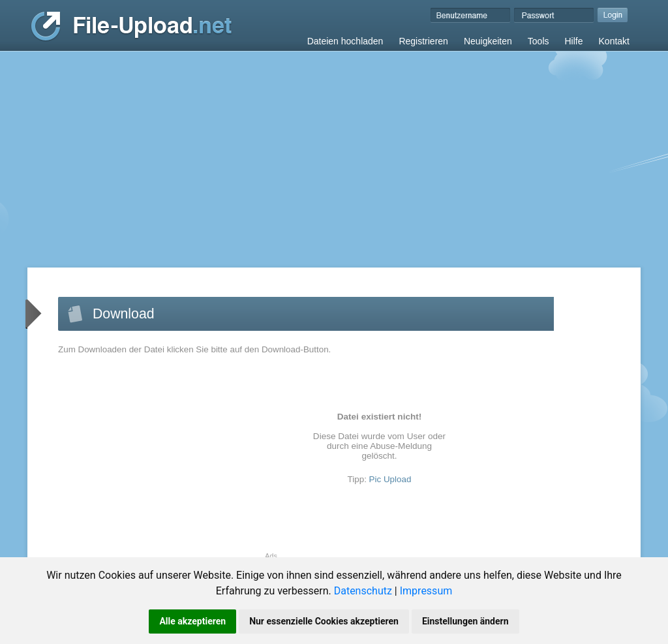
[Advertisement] (334, 149)
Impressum (426, 591)
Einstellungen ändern (465, 621)
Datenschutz (363, 591)
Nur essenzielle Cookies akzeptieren (324, 621)
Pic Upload (390, 479)
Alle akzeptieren (192, 621)
